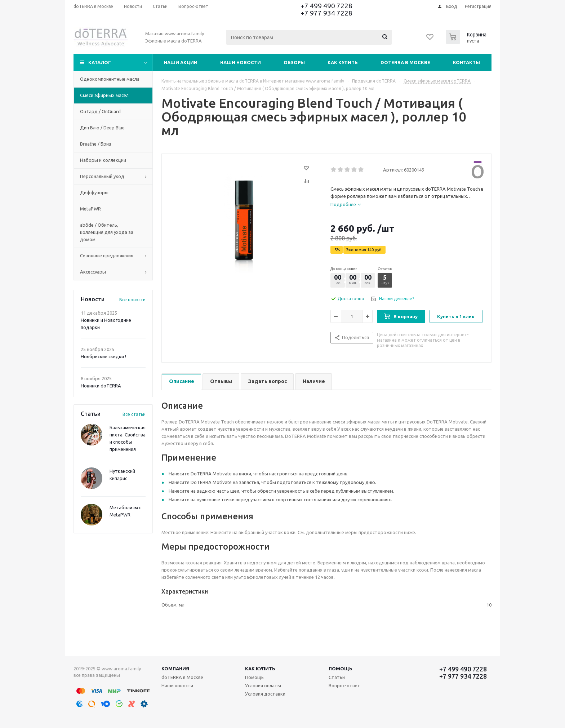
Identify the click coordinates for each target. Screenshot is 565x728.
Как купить (343, 62)
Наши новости (241, 62)
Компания (175, 669)
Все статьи (134, 414)
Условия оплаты (263, 685)
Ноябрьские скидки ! (103, 356)
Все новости (132, 300)
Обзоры (294, 62)
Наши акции (181, 62)
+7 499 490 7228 (326, 6)
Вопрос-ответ (344, 685)
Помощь (341, 669)
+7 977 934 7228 (326, 13)
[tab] (346, 204)
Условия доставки (265, 694)
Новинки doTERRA (101, 386)
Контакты (466, 62)
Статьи (337, 677)
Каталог (100, 62)
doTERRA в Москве (405, 62)
